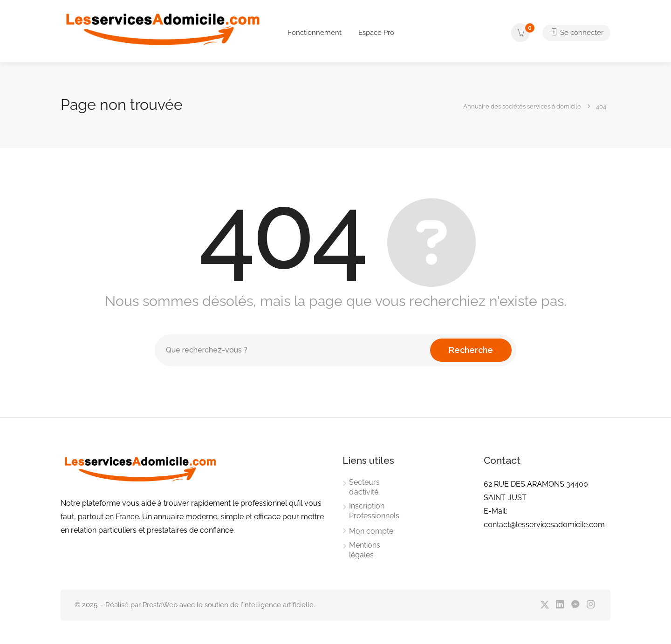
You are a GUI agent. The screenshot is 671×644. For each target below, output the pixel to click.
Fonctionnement (315, 33)
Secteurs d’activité (364, 487)
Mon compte (371, 531)
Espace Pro (376, 33)
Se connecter (576, 33)
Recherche (471, 350)
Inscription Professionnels (374, 511)
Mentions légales (365, 550)
